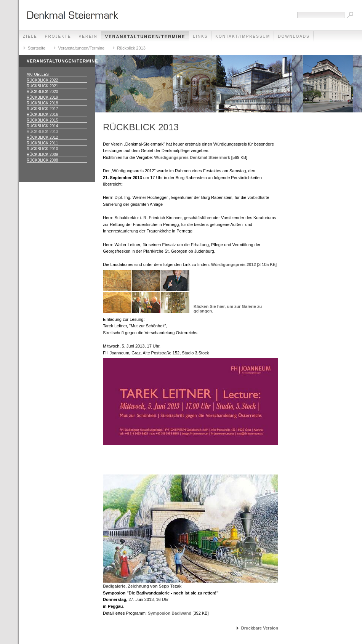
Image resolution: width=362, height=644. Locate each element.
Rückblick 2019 (42, 97)
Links (200, 36)
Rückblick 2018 (42, 103)
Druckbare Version (260, 628)
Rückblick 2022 (42, 80)
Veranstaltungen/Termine (145, 37)
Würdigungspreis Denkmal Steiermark (192, 157)
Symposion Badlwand (170, 613)
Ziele (30, 36)
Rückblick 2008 (42, 160)
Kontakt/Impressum (243, 36)
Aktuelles (38, 74)
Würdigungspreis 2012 (234, 264)
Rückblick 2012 (42, 137)
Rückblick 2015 (42, 120)
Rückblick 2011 (42, 143)
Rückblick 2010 (42, 149)
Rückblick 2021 (42, 86)
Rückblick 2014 (42, 126)
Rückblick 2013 (131, 48)
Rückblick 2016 (42, 115)
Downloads (294, 36)
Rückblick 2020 (42, 92)
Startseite (37, 48)
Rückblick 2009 (42, 155)
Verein (88, 36)
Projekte (58, 36)
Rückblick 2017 (42, 109)
